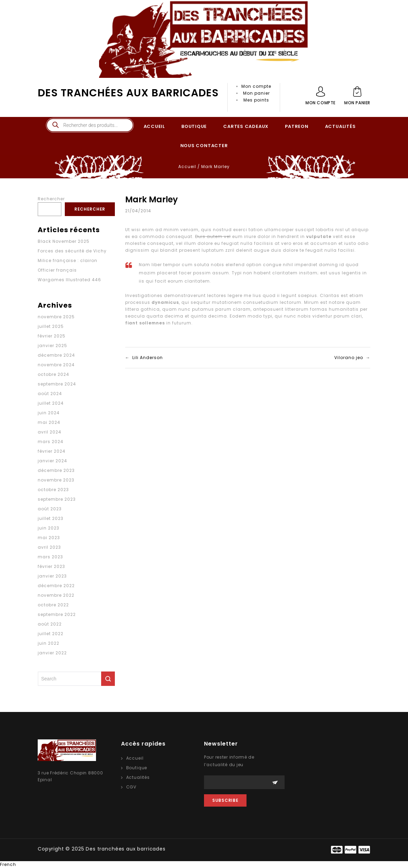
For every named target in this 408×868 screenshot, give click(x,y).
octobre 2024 (53, 374)
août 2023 (50, 509)
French (8, 864)
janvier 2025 (52, 346)
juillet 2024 (51, 403)
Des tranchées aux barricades (128, 93)
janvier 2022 (52, 653)
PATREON (297, 126)
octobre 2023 (53, 490)
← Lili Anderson (144, 358)
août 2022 (50, 624)
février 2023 (51, 566)
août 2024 (50, 394)
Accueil (187, 167)
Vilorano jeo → (352, 358)
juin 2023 (49, 528)
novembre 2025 (56, 317)
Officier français (57, 270)
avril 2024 (50, 432)
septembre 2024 (57, 384)
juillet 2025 (51, 326)
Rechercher (51, 199)
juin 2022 (49, 643)
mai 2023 (49, 538)
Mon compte (256, 86)
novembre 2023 (56, 480)
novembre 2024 (56, 365)
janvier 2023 (52, 576)
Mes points (256, 100)
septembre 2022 (57, 614)
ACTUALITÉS (340, 126)
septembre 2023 (57, 499)
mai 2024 (49, 422)
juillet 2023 (51, 518)
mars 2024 (51, 442)
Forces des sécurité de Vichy (72, 251)
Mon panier (256, 93)
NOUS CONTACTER (204, 146)
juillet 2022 (51, 634)
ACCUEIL (154, 126)
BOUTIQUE (194, 126)
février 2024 (52, 451)
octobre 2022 (53, 605)
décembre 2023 (56, 470)
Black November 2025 (64, 241)
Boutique (137, 768)
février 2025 (52, 336)
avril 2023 (49, 547)
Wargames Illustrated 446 (69, 280)
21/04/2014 (138, 211)
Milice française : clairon (68, 260)
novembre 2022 (56, 595)
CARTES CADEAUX (246, 126)
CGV (131, 787)
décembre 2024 (56, 355)
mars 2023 (50, 557)
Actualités (138, 777)
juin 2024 (49, 413)
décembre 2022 (56, 586)
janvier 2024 (52, 461)
